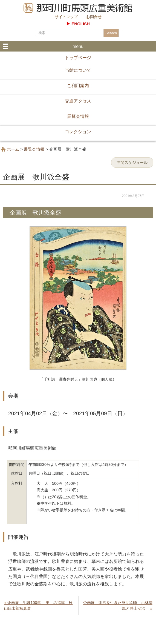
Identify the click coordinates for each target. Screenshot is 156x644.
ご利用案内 (78, 86)
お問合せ (94, 17)
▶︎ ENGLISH (78, 24)
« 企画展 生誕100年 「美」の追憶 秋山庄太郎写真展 (38, 605)
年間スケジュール (132, 163)
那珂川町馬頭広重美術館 (78, 8)
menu (78, 46)
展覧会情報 (78, 116)
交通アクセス (78, 101)
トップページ (78, 58)
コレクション (78, 132)
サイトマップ (66, 17)
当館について (78, 70)
